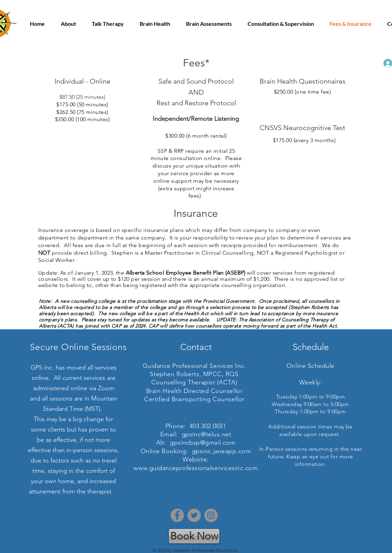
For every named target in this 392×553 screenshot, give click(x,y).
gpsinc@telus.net (206, 434)
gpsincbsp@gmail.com (203, 443)
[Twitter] (194, 515)
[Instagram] (211, 515)
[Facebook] (177, 515)
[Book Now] (194, 536)
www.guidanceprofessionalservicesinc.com (195, 468)
